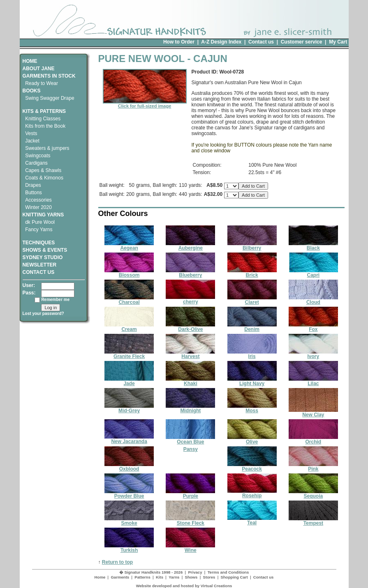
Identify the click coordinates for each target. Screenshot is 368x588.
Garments (120, 577)
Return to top (117, 562)
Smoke (129, 521)
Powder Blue (129, 494)
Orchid (313, 440)
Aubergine (190, 246)
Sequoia (313, 494)
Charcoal (129, 300)
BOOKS (32, 91)
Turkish (129, 548)
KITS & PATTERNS (44, 111)
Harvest (190, 354)
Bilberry (252, 246)
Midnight (190, 408)
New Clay (313, 412)
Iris (252, 354)
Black (313, 246)
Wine (190, 548)
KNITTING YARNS (43, 215)
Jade (129, 381)
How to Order (179, 42)
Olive (252, 440)
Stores (209, 577)
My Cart (338, 42)
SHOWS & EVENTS (45, 250)
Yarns (174, 577)
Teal (252, 520)
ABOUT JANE (39, 69)
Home (100, 577)
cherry (190, 300)
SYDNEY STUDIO (43, 257)
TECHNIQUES (39, 240)
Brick (252, 273)
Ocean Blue (190, 440)
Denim (252, 327)
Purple (190, 494)
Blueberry (190, 273)
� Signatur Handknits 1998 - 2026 (151, 572)
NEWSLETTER (40, 265)
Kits (160, 577)
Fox (313, 327)
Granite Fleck (129, 354)
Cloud (313, 300)
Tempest (313, 521)
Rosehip (252, 493)
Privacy (195, 572)
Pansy (191, 449)
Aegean (129, 246)
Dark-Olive (190, 327)
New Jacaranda (129, 439)
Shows (191, 577)
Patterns (142, 577)
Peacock (252, 467)
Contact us (261, 42)
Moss (252, 408)
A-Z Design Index (221, 42)
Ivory (313, 354)
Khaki (190, 381)
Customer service (302, 42)
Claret (252, 300)
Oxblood (129, 467)
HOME (30, 61)
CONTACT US (39, 272)
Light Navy (252, 381)
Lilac (313, 381)
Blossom (129, 273)
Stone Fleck (190, 521)
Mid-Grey (129, 408)
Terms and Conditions (228, 572)
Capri (313, 273)
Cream (129, 327)
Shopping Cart (234, 577)
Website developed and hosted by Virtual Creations (184, 586)
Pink (313, 467)
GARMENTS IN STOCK (49, 76)
